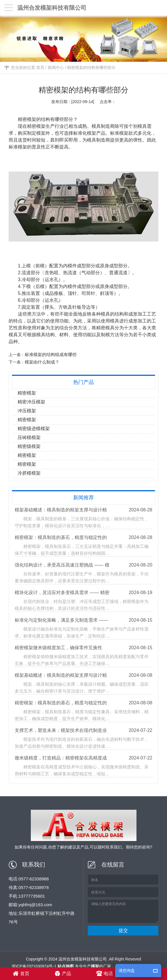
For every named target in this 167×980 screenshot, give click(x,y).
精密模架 (28, 119)
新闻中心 (56, 68)
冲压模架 (27, 411)
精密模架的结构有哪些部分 (91, 68)
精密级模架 (29, 446)
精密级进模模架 (34, 429)
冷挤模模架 (29, 473)
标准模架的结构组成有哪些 (51, 354)
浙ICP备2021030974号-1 (34, 966)
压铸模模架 (29, 437)
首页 (40, 68)
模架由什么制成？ (43, 362)
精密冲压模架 (32, 402)
